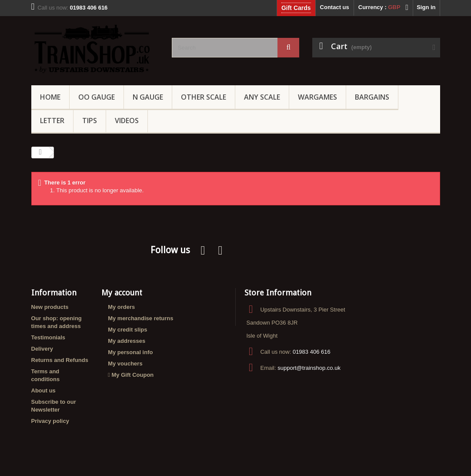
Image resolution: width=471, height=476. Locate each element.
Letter (52, 121)
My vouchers (125, 364)
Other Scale (204, 97)
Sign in (426, 7)
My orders (121, 307)
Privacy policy (50, 421)
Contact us (335, 7)
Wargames (317, 97)
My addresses (127, 341)
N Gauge (148, 97)
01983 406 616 (312, 352)
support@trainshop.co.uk (309, 368)
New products (50, 307)
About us (43, 391)
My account (122, 293)
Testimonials (48, 337)
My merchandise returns (140, 318)
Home (50, 97)
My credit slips (127, 330)
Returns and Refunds (60, 360)
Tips (90, 121)
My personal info (130, 352)
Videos (127, 121)
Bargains (372, 97)
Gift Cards (296, 8)
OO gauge (97, 97)
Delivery (42, 349)
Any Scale (262, 97)
